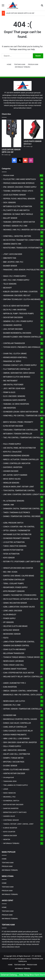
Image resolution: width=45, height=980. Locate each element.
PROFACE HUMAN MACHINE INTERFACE (19, 183)
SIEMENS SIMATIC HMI (12, 244)
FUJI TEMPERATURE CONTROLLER (17, 369)
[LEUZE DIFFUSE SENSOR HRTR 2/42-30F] (12, 133)
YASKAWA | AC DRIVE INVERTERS (16, 404)
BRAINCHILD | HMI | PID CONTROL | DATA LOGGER (23, 695)
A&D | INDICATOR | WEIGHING (15, 750)
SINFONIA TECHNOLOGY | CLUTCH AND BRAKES (22, 299)
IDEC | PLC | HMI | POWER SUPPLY (16, 280)
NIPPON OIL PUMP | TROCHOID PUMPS (18, 314)
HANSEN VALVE (9, 816)
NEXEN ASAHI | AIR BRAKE (13, 661)
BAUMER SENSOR (10, 266)
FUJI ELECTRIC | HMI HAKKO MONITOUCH (19, 179)
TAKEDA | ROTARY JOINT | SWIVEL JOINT (18, 824)
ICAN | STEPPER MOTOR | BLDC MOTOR (19, 673)
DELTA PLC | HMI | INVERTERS (15, 310)
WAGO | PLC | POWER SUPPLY (15, 276)
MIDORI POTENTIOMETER (13, 550)
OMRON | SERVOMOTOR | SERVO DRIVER (19, 373)
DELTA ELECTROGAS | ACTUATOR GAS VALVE (21, 599)
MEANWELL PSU (9, 797)
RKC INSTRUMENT (10, 381)
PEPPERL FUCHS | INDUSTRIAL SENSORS (19, 199)
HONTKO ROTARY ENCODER (14, 773)
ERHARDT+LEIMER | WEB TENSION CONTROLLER (22, 337)
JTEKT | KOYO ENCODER (13, 254)
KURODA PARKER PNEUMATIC (15, 735)
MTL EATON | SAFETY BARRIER (15, 475)
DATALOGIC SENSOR (11, 630)
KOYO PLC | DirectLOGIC (12, 452)
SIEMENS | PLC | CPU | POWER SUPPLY (18, 321)
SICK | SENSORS (9, 203)
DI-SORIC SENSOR (10, 766)
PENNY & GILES (9, 392)
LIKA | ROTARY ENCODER (13, 329)
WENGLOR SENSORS (11, 483)
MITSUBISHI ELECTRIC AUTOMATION (18, 206)
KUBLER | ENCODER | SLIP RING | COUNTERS (20, 292)
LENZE (6, 789)
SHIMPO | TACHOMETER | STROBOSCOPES (20, 595)
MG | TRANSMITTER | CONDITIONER (22, 240)
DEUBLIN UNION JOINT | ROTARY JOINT (19, 487)
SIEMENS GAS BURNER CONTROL (16, 646)
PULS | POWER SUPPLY (12, 444)
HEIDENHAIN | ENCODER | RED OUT (17, 296)
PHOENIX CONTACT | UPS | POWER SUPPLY (20, 365)
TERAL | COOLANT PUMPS (13, 584)
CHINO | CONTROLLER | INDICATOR (17, 463)
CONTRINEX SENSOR (11, 820)
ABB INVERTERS (9, 408)
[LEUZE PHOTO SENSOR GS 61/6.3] (33, 129)
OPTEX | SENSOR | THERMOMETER (17, 531)
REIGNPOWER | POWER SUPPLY (15, 587)
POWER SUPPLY (9, 618)
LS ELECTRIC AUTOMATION (14, 542)
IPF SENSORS (8, 622)
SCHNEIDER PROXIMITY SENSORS (16, 538)
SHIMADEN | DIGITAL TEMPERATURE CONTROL (21, 509)
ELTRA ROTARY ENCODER (13, 426)
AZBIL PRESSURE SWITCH (13, 523)
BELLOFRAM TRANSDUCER (14, 653)
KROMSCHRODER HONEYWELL (15, 357)
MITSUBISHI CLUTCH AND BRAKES (17, 377)
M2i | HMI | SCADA (10, 572)
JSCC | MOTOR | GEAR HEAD (14, 388)
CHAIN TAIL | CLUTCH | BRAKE (15, 354)
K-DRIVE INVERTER (10, 828)
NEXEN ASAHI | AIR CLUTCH (14, 701)
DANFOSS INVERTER (11, 808)
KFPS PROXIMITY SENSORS (14, 591)
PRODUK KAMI (33, 64)
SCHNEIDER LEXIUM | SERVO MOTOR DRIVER (21, 412)
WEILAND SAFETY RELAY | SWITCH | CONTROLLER (23, 677)
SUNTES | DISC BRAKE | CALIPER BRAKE (19, 576)
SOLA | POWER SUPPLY (12, 746)
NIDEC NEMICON (9, 793)
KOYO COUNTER (9, 832)
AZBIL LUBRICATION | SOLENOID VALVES (19, 607)
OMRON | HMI (9, 505)
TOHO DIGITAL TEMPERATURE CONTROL (19, 491)
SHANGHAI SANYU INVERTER (15, 400)
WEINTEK (7, 839)
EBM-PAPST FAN (10, 258)
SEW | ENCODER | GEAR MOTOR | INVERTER (20, 742)
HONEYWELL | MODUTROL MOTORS (17, 236)
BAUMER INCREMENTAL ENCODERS (17, 333)
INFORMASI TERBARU (22, 67)
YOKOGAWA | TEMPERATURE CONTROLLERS (20, 430)
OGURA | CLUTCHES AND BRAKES (16, 770)
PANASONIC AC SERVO (12, 361)
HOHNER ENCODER (11, 471)
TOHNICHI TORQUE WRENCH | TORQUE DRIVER (21, 657)
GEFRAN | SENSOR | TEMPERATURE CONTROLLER (22, 709)
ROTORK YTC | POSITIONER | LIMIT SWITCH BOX (22, 562)
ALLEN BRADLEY (10, 615)
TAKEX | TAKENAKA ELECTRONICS (17, 512)
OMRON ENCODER (10, 836)
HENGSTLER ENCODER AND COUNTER (18, 568)
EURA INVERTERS (10, 687)
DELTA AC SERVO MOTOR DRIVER (16, 306)
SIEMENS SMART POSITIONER (15, 669)
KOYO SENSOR (9, 558)
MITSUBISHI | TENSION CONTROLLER (18, 434)
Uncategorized (9, 777)
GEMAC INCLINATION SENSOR (15, 603)
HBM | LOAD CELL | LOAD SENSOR (16, 739)
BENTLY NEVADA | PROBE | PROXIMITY (18, 422)
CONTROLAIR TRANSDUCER (14, 343)
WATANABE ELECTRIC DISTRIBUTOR (17, 534)
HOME (9, 64)
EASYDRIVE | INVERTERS (13, 467)
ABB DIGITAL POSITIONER (13, 385)
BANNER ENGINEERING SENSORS (16, 456)
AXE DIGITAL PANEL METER (19, 448)
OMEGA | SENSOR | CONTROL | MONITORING (20, 691)
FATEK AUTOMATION (11, 554)
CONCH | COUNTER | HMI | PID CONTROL (19, 527)
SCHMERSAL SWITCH (11, 801)
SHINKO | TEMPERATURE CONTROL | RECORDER (22, 516)
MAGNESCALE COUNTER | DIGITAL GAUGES (20, 719)
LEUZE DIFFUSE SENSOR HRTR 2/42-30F (20, 13)
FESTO (6, 638)
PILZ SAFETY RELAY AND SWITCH (16, 210)
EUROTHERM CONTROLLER (14, 580)
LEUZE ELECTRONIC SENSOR (14, 195)
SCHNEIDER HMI (10, 715)
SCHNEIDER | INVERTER (12, 325)
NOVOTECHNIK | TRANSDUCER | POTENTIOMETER (23, 248)
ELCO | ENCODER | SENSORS (14, 396)
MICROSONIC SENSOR (12, 634)
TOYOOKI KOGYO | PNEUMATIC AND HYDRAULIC (22, 347)
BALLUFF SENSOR (10, 218)
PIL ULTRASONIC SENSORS (14, 501)
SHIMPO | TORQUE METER (13, 758)
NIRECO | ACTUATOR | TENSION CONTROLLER (21, 460)
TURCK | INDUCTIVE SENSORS (15, 546)
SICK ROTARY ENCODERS (13, 317)
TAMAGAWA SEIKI (10, 781)
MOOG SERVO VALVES (12, 479)
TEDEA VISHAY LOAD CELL (14, 665)
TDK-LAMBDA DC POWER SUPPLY (16, 785)
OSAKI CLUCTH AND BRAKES (14, 649)
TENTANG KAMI (20, 64)
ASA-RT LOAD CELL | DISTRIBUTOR (17, 754)
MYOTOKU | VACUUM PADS (14, 762)
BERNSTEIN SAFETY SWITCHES (15, 812)
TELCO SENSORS (10, 284)
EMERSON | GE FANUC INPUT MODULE (18, 214)
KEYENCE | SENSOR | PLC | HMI (15, 226)
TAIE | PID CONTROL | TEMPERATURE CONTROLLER (23, 438)
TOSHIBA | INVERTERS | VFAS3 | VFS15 (18, 191)
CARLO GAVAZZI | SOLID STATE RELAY (18, 731)
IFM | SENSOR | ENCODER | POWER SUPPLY (20, 187)
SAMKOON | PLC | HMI (12, 705)
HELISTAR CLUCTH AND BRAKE (15, 626)
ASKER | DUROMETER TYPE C (15, 683)
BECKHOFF (7, 288)
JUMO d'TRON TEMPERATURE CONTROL (19, 642)
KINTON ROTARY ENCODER (13, 804)
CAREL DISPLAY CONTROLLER (15, 727)
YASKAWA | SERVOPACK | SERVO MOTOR (19, 222)
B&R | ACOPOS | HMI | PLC (13, 262)
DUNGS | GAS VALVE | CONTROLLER (17, 723)
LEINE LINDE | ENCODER (13, 611)
